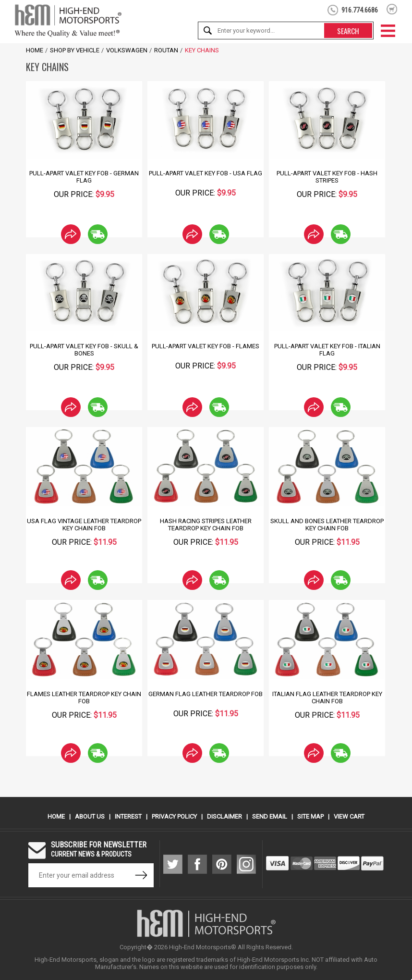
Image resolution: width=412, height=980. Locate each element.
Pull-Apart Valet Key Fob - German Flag (84, 177)
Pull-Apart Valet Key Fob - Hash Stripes (327, 177)
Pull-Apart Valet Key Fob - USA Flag (206, 173)
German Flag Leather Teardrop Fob (206, 694)
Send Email (270, 816)
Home (35, 50)
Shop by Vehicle (75, 50)
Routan (166, 50)
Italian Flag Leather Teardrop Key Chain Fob (327, 698)
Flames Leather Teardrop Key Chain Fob (84, 698)
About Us (90, 816)
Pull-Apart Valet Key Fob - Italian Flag (327, 350)
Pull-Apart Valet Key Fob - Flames (206, 346)
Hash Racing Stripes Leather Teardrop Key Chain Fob (206, 525)
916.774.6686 (360, 10)
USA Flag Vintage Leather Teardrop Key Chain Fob (84, 525)
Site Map (310, 816)
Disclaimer (224, 816)
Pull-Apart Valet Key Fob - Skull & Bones (84, 350)
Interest (128, 816)
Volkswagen (127, 50)
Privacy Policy (174, 816)
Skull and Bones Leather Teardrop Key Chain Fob (327, 525)
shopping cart (392, 9)
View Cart (349, 816)
